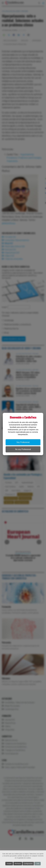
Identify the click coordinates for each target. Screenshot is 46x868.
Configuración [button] (28, 864)
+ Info (37, 864)
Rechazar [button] (18, 864)
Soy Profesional (23, 442)
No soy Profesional (23, 449)
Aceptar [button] (9, 864)
